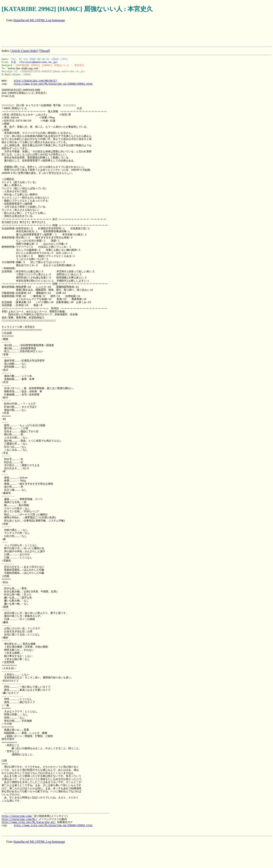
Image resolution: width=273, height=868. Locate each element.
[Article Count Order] (24, 51)
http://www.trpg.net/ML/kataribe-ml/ (29, 822)
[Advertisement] (74, 35)
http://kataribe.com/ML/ (19, 819)
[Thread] (44, 51)
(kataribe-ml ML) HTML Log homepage (39, 20)
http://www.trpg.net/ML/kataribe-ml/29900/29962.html (53, 84)
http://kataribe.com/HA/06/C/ (35, 81)
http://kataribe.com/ (17, 816)
